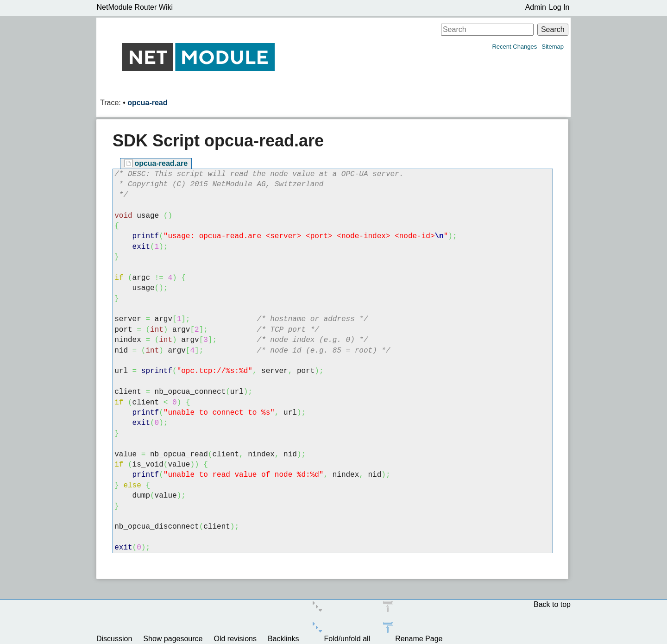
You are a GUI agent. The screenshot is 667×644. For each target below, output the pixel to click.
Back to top (552, 604)
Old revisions (235, 639)
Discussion (114, 639)
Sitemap (553, 47)
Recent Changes (514, 47)
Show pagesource (173, 639)
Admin (536, 7)
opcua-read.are (161, 163)
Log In (559, 7)
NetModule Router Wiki (135, 7)
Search (553, 29)
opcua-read (147, 103)
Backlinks (283, 639)
